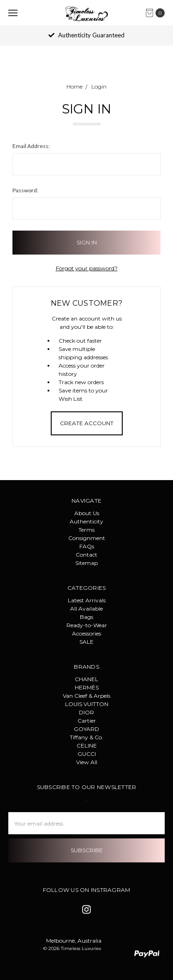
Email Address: (31, 146)
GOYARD (86, 729)
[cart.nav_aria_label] (157, 13)
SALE (86, 642)
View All (87, 762)
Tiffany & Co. (86, 737)
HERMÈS (87, 687)
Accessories (86, 633)
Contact (86, 555)
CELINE (87, 745)
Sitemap (86, 563)
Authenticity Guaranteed (86, 35)
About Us (87, 513)
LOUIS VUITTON (87, 704)
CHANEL (86, 679)
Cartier (87, 721)
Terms (86, 530)
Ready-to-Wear (87, 625)
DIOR (86, 712)
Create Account (87, 423)
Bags (86, 617)
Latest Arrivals (87, 600)
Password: (25, 190)
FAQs (87, 546)
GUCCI (87, 754)
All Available (86, 609)
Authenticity (86, 521)
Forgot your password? (87, 268)
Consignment (87, 538)
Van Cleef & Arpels (86, 696)
